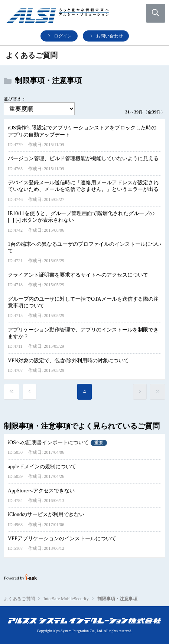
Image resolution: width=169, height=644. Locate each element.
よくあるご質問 (19, 599)
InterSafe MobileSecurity (66, 599)
